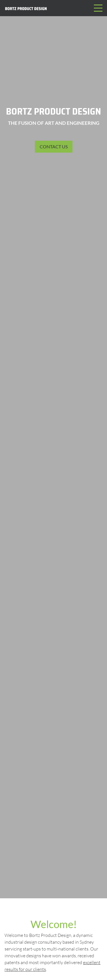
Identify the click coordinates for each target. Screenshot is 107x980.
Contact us (54, 147)
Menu (98, 5)
